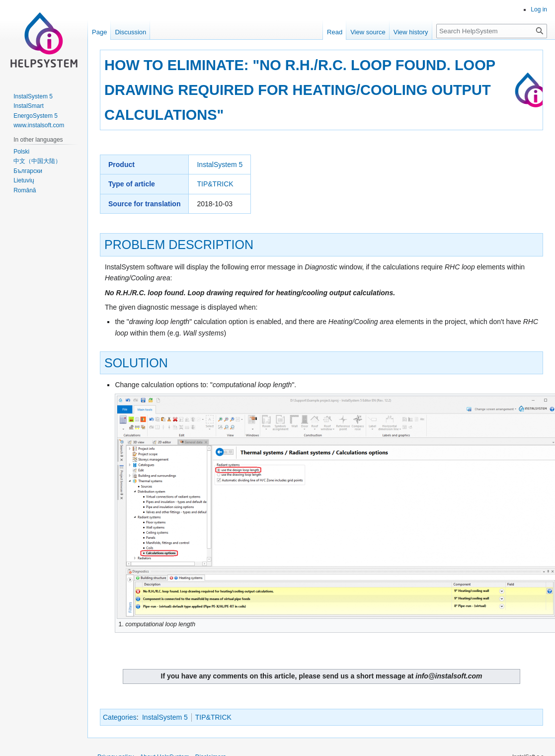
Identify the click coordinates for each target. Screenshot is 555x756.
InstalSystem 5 (220, 165)
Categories (120, 717)
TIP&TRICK (215, 184)
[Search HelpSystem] (492, 31)
